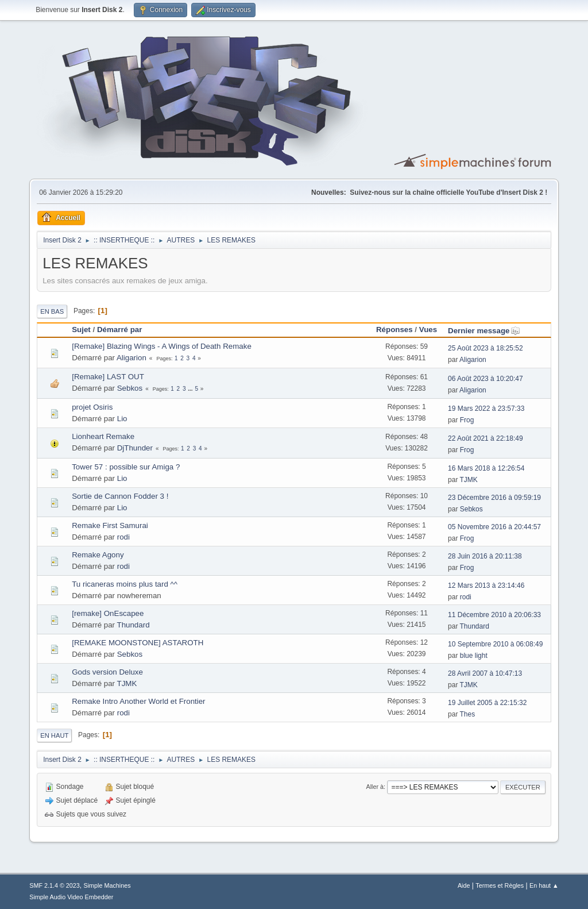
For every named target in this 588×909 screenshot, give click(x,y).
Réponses (394, 330)
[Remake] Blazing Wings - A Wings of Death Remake (162, 346)
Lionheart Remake (103, 436)
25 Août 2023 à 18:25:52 (486, 348)
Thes (468, 714)
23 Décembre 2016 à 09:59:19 (494, 498)
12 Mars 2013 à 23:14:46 (486, 586)
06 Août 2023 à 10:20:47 (486, 379)
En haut (54, 735)
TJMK (469, 480)
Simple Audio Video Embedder (71, 897)
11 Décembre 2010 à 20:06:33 (494, 615)
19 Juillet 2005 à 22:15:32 (487, 703)
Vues (428, 330)
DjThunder (135, 448)
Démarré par (120, 330)
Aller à (375, 787)
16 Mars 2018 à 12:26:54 (486, 468)
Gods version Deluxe (107, 672)
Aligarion (131, 358)
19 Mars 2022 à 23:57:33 (486, 409)
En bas (52, 311)
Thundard (133, 625)
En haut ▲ (544, 885)
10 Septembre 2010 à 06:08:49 (495, 644)
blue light (474, 656)
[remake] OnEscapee (108, 613)
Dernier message (484, 331)
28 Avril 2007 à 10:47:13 (485, 673)
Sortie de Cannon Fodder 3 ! (120, 496)
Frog (467, 420)
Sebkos (130, 388)
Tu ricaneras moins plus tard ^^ (125, 584)
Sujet (81, 330)
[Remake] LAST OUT (108, 377)
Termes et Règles (500, 885)
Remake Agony (98, 555)
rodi (123, 537)
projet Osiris (92, 407)
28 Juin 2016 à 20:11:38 (485, 556)
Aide (464, 885)
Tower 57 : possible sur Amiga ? (126, 467)
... (191, 389)
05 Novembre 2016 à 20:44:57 (494, 527)
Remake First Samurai (110, 525)
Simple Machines (107, 885)
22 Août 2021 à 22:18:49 (486, 438)
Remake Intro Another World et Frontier (138, 701)
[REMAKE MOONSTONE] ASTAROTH (138, 643)
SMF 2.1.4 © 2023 (55, 885)
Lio (122, 419)
